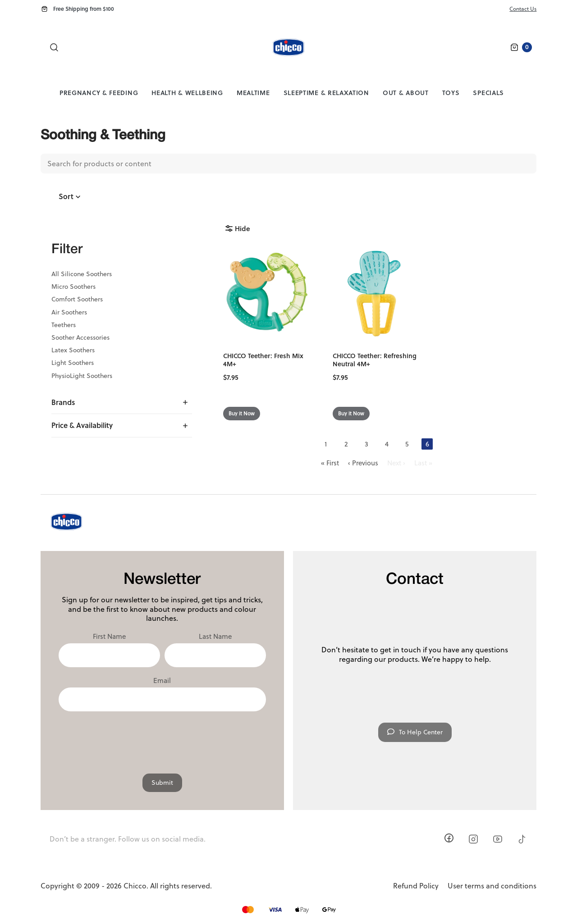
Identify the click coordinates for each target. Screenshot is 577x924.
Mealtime (253, 93)
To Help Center (415, 732)
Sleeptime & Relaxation (326, 93)
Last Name (215, 637)
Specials (488, 93)
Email (162, 681)
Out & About (406, 93)
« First (330, 463)
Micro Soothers (73, 287)
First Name (109, 637)
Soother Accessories (80, 337)
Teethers (64, 325)
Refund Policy (416, 886)
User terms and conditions (492, 886)
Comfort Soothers (77, 299)
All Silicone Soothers (82, 274)
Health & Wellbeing (187, 93)
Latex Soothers (73, 350)
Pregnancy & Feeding (99, 93)
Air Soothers (69, 312)
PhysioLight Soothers (82, 376)
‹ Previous (363, 463)
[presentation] (162, 738)
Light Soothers (73, 363)
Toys (451, 93)
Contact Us (523, 9)
